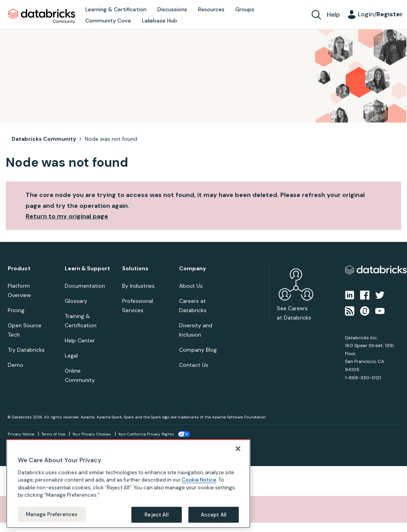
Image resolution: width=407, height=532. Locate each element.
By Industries (138, 286)
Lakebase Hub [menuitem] (160, 21)
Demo (16, 365)
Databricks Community (42, 16)
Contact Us (194, 365)
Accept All (214, 522)
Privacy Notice (21, 434)
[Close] (238, 456)
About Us (191, 286)
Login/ (380, 14)
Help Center (80, 340)
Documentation (85, 286)
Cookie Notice (199, 488)
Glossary (76, 301)
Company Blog (198, 350)
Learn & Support (87, 269)
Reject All (156, 522)
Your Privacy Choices (92, 434)
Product (19, 269)
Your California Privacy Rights (146, 434)
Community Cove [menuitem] (108, 21)
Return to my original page (67, 216)
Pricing (16, 310)
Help (333, 15)
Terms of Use (53, 434)
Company (192, 269)
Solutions (135, 269)
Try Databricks (26, 350)
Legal (71, 356)
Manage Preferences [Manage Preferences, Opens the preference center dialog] (52, 522)
